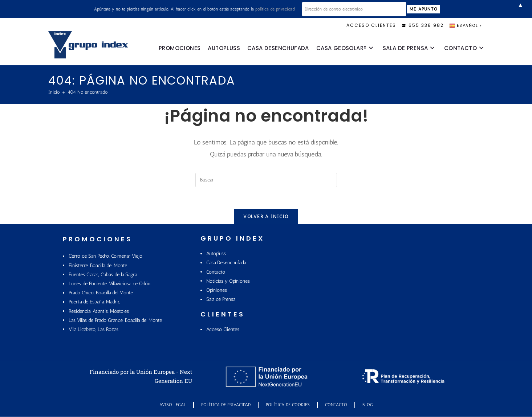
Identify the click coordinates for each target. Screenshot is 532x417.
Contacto (336, 405)
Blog (368, 405)
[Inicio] (54, 92)
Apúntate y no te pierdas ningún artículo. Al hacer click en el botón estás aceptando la (203, 9)
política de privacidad (283, 9)
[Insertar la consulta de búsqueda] (266, 180)
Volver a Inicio (266, 217)
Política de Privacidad (226, 405)
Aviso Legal (173, 405)
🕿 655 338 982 (423, 25)
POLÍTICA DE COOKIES (288, 405)
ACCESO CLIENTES (371, 25)
